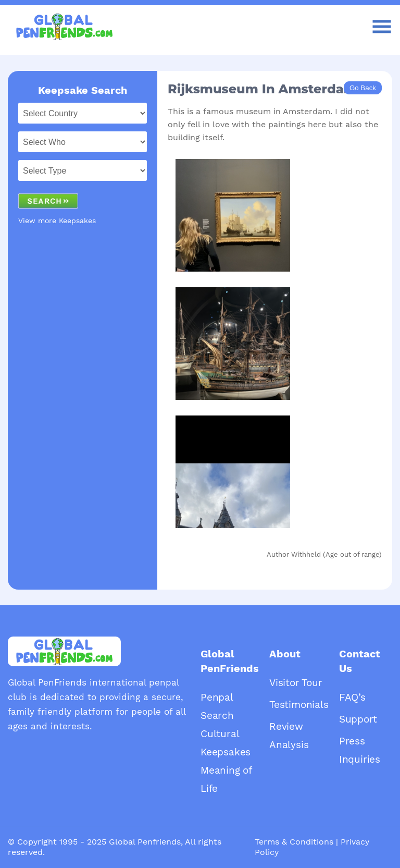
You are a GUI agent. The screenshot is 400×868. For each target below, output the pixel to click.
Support (358, 719)
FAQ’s (352, 697)
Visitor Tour (296, 683)
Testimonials (299, 705)
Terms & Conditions (294, 842)
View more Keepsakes (57, 221)
